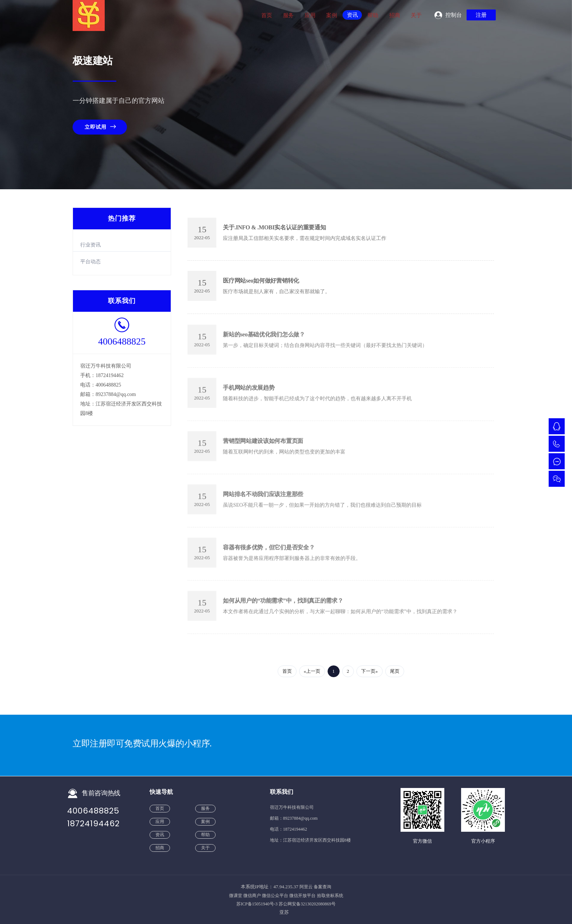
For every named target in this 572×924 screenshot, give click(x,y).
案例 (331, 15)
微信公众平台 (275, 895)
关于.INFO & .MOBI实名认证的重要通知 (274, 227)
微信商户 (252, 895)
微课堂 (236, 895)
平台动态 (90, 262)
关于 (416, 15)
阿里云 (306, 887)
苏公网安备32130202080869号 (307, 904)
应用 (310, 15)
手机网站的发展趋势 (249, 392)
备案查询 (322, 887)
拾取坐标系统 (330, 895)
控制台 (454, 15)
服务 (288, 15)
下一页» (370, 671)
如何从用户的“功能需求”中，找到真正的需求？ (283, 605)
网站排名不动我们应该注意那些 (263, 498)
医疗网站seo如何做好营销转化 (261, 280)
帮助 (373, 15)
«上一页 (312, 671)
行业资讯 (90, 244)
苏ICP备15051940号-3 (257, 904)
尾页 (395, 671)
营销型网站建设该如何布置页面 (263, 445)
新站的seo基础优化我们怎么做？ (264, 339)
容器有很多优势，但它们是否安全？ (269, 552)
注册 (481, 15)
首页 (266, 15)
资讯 (352, 15)
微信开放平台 (302, 895)
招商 (395, 15)
